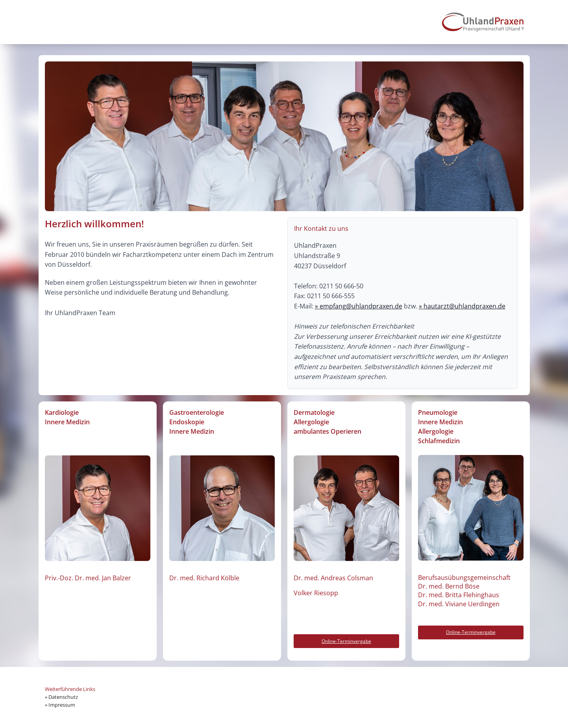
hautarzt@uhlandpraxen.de (464, 306)
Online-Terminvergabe (346, 641)
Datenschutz (63, 697)
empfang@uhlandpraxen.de (361, 306)
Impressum (62, 705)
